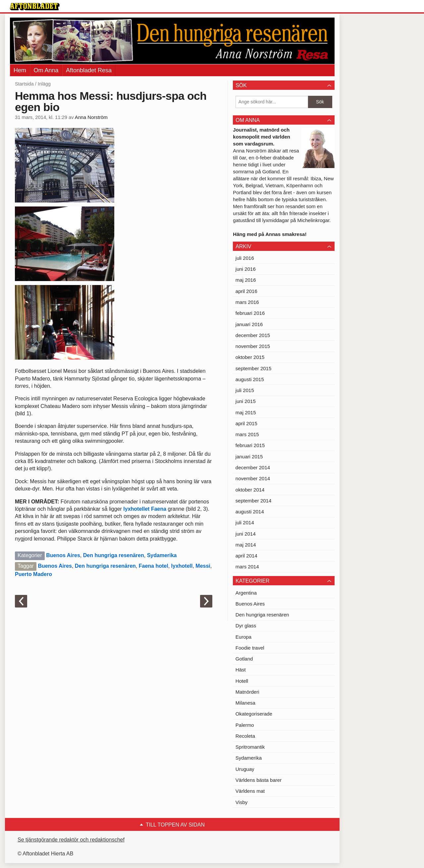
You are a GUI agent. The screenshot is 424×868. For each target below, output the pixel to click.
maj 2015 (246, 412)
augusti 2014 (250, 512)
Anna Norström (91, 117)
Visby (241, 802)
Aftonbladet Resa (89, 70)
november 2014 (253, 478)
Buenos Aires (63, 555)
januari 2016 (249, 324)
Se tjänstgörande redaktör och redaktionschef (71, 840)
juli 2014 (245, 522)
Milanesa (245, 703)
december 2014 (253, 467)
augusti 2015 (250, 379)
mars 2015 (247, 434)
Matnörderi (247, 692)
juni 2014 (246, 534)
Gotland (244, 659)
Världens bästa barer (259, 780)
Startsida (24, 84)
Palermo (245, 725)
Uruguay (245, 769)
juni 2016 (246, 269)
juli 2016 (245, 258)
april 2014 (246, 556)
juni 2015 (246, 401)
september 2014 (253, 501)
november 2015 (253, 346)
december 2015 (253, 335)
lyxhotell (182, 566)
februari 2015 (250, 445)
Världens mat (250, 791)
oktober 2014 (250, 490)
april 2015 (246, 423)
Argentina (246, 593)
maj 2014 (246, 545)
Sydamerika (162, 555)
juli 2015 (245, 390)
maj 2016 (246, 280)
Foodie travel (250, 648)
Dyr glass (246, 626)
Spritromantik (250, 747)
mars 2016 (247, 302)
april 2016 (246, 291)
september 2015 (253, 368)
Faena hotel (154, 566)
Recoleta (245, 736)
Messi (203, 566)
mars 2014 (247, 567)
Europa (243, 637)
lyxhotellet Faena (145, 509)
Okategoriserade (254, 714)
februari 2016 (250, 313)
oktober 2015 (250, 357)
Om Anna (46, 70)
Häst (241, 670)
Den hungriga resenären (114, 555)
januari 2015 (249, 457)
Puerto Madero (33, 574)
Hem (20, 70)
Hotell (242, 681)
